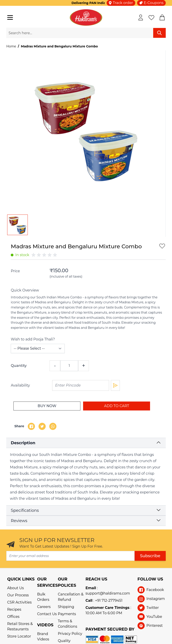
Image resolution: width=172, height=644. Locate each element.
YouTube (154, 617)
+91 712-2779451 (109, 600)
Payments (67, 614)
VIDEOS (45, 625)
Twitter (153, 608)
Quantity (19, 366)
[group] (45, 255)
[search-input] (80, 33)
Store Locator (19, 636)
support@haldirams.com (108, 593)
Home (11, 46)
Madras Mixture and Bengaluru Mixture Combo (59, 46)
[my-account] (141, 17)
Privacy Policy (70, 634)
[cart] (162, 17)
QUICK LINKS (21, 579)
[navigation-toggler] (10, 17)
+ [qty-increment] (84, 366)
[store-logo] (86, 17)
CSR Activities (19, 602)
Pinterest (155, 626)
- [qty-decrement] (55, 366)
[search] (159, 33)
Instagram (156, 599)
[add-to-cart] (117, 406)
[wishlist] (151, 17)
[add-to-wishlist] (162, 246)
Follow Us (150, 579)
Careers (44, 607)
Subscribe (150, 556)
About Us (15, 588)
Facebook (155, 590)
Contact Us (47, 614)
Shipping (66, 607)
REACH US (96, 579)
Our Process (18, 595)
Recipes (14, 609)
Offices (13, 617)
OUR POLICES (67, 582)
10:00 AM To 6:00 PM (104, 613)
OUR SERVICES (47, 582)
